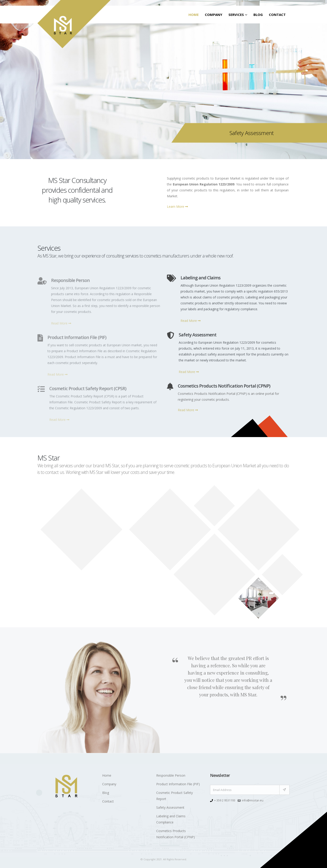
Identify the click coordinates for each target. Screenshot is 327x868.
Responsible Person (171, 775)
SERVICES (236, 15)
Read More (191, 324)
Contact (277, 15)
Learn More (177, 206)
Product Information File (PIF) (178, 784)
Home (194, 15)
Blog (258, 15)
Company (214, 15)
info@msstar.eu (253, 800)
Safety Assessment (170, 807)
